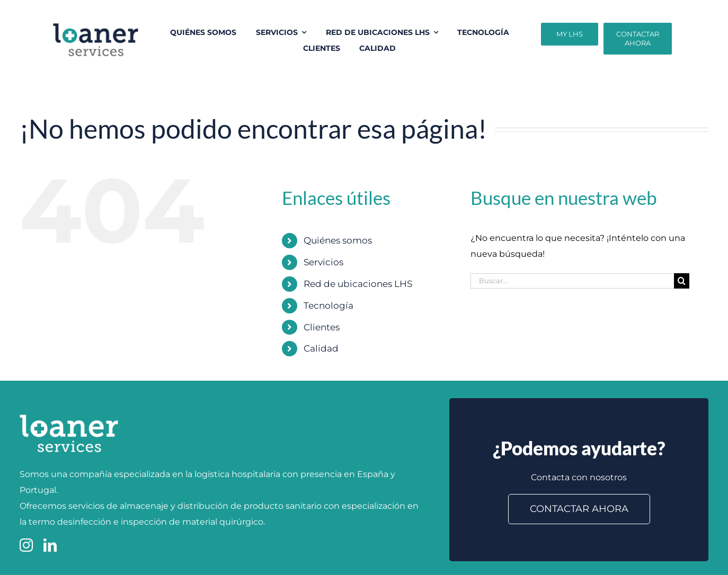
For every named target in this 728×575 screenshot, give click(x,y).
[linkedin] (50, 545)
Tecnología (329, 306)
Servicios (323, 262)
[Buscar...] (572, 281)
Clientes (322, 327)
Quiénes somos (338, 240)
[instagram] (26, 545)
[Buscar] (682, 281)
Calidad (321, 348)
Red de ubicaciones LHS (358, 284)
